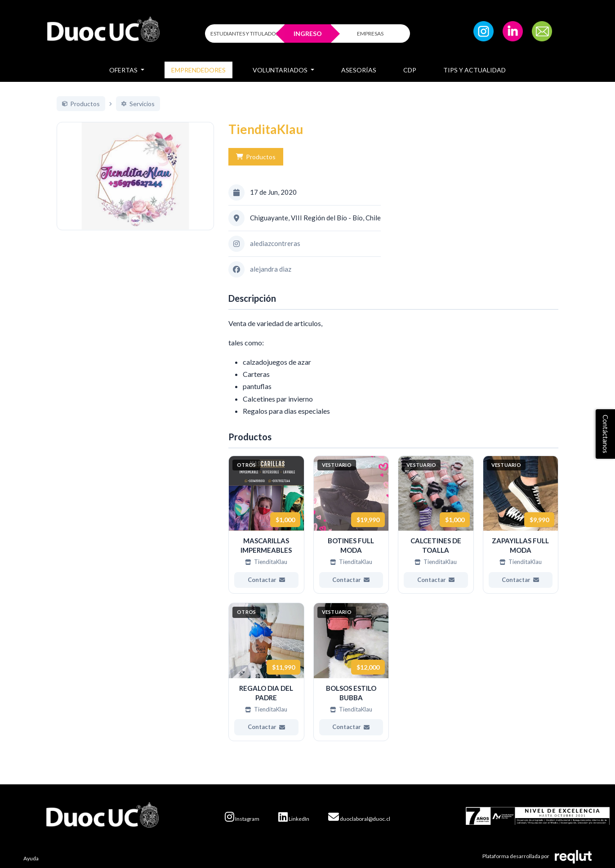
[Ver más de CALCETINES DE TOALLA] (436, 525)
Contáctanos (606, 434)
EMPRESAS (370, 34)
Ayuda (31, 858)
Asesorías (359, 70)
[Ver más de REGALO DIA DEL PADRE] (266, 672)
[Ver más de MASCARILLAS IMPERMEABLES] (266, 525)
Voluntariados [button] (281, 70)
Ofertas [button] (124, 70)
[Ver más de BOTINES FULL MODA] (351, 525)
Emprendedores (198, 70)
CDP (410, 70)
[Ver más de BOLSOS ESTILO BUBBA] (351, 672)
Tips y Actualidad (475, 70)
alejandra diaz (271, 269)
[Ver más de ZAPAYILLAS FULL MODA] (521, 525)
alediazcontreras (275, 243)
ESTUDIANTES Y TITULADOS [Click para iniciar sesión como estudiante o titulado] (245, 34)
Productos (256, 157)
